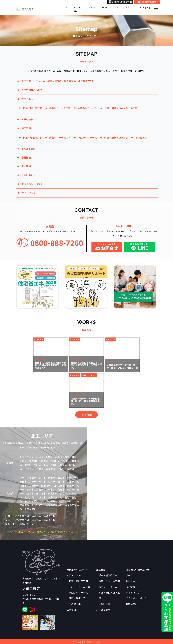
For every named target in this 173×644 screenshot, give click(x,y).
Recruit (130, 7)
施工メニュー (28, 99)
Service (91, 7)
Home (64, 7)
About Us (77, 9)
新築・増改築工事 (32, 108)
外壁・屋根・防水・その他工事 (121, 108)
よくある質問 (28, 149)
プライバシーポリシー (33, 184)
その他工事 (141, 137)
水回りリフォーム (87, 108)
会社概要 (26, 157)
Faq (117, 7)
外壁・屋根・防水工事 (116, 137)
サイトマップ (28, 193)
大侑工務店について (32, 90)
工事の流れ (27, 119)
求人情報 (26, 166)
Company (145, 7)
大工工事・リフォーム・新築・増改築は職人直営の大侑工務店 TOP (57, 81)
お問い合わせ (28, 175)
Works (105, 7)
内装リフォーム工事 (60, 108)
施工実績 (26, 128)
